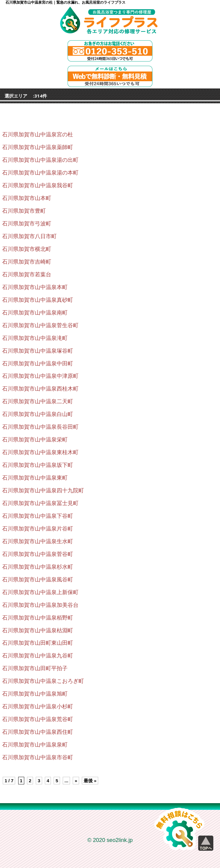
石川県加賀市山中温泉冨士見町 (40, 503)
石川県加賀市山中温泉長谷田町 (40, 427)
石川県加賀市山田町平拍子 (35, 668)
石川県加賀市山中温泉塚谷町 (38, 351)
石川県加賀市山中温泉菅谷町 (38, 554)
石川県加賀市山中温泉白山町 (38, 414)
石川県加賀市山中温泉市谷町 (38, 757)
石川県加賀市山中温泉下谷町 (38, 516)
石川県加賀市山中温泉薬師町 (38, 147)
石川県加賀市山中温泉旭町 (35, 694)
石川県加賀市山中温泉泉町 (35, 745)
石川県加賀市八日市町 (29, 236)
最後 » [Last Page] (90, 781)
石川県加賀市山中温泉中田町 (38, 364)
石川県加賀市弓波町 (27, 224)
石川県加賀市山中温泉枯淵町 (38, 630)
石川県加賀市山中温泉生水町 (38, 541)
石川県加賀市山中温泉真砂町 (38, 300)
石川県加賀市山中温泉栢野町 (38, 618)
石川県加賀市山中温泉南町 (35, 313)
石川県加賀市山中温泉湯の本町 (40, 173)
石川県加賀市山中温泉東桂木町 (40, 452)
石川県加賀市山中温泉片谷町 (38, 529)
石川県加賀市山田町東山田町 (38, 643)
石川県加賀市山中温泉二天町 (38, 401)
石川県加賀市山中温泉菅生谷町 (40, 325)
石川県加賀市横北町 (27, 249)
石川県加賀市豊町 (24, 211)
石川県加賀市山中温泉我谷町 (38, 185)
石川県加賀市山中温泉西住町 (38, 732)
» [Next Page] (76, 781)
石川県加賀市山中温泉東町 (35, 478)
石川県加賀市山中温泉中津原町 (40, 376)
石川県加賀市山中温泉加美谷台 (40, 605)
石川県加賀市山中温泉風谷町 (38, 580)
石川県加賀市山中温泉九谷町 (38, 656)
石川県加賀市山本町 (27, 198)
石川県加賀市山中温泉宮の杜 (38, 135)
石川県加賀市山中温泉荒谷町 (38, 719)
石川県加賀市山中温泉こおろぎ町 (43, 681)
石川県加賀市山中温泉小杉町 (38, 707)
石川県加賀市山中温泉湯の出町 (40, 160)
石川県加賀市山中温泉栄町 (35, 440)
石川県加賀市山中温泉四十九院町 (43, 491)
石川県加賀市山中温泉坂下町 (38, 465)
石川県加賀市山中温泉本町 (35, 287)
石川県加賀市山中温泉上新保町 (40, 592)
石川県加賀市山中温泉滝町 (35, 338)
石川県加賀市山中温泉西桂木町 (40, 389)
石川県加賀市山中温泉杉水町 (38, 567)
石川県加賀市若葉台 (27, 274)
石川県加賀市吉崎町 (27, 262)
